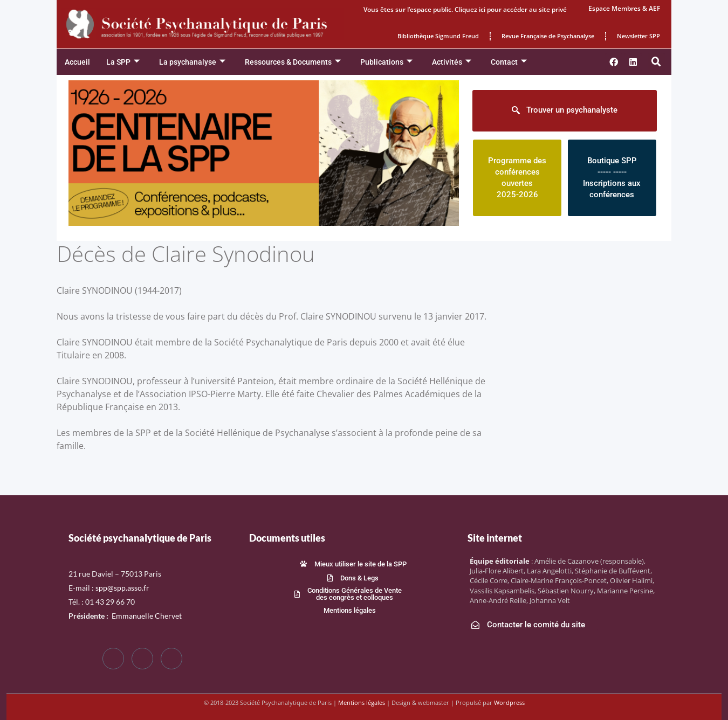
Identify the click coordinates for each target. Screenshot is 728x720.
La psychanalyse (192, 62)
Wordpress (509, 702)
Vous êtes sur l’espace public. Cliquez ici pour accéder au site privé (465, 9)
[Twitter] (142, 659)
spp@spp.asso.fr (122, 588)
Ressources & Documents (293, 62)
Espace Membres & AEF (624, 8)
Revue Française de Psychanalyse (548, 36)
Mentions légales (362, 702)
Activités (452, 62)
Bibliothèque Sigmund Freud (438, 36)
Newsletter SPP (638, 36)
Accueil (77, 62)
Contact (509, 62)
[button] (656, 62)
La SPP (123, 62)
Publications (386, 62)
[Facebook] (113, 659)
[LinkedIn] (171, 659)
